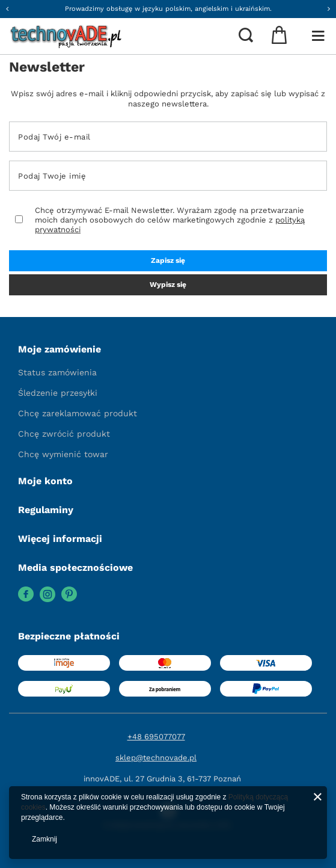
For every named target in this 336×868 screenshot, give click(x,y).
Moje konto (45, 481)
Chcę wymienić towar (63, 454)
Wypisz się (168, 285)
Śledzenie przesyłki (58, 393)
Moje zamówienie (60, 349)
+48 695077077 (156, 737)
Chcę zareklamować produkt (78, 413)
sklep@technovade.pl (156, 758)
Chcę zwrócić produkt (64, 434)
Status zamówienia (57, 372)
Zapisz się (168, 260)
